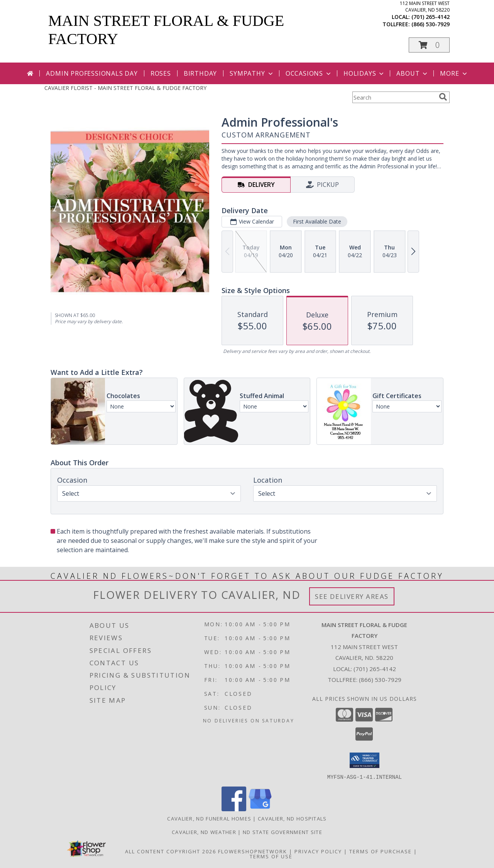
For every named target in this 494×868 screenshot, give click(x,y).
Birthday (200, 73)
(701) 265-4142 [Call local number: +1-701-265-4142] (431, 17)
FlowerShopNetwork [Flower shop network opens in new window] (253, 851)
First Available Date (317, 221)
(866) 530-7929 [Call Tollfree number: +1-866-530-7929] (380, 680)
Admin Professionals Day (92, 73)
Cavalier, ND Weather (204, 832)
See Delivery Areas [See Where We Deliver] (352, 596)
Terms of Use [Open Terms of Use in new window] (271, 856)
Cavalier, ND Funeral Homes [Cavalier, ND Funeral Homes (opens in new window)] (209, 818)
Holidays (364, 73)
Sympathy (252, 73)
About (413, 73)
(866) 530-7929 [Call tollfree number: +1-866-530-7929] (431, 24)
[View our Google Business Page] (260, 809)
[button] (429, 45)
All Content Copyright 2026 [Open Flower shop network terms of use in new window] (171, 851)
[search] (443, 97)
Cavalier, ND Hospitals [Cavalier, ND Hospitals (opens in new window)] (292, 818)
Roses (161, 73)
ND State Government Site (283, 832)
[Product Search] (394, 97)
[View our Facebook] (234, 809)
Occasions (309, 73)
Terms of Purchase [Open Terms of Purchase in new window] (381, 851)
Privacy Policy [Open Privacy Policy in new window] (318, 851)
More (454, 73)
